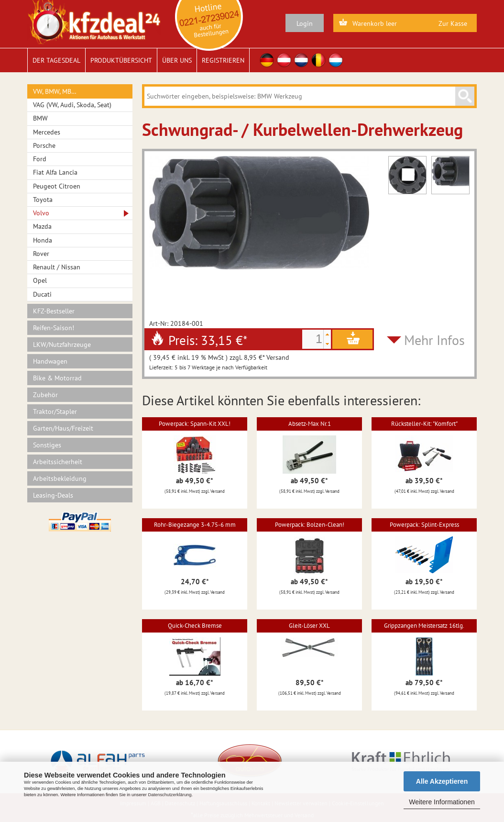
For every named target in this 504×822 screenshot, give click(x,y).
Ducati (42, 294)
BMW (40, 118)
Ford (40, 159)
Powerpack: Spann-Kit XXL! (195, 424)
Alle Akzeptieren (442, 781)
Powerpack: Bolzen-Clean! (310, 525)
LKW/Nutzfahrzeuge (62, 344)
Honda (43, 240)
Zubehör (45, 395)
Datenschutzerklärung (170, 795)
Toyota (43, 200)
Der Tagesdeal (56, 60)
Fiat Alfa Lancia (55, 172)
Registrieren (223, 60)
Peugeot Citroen (57, 186)
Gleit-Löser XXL (309, 626)
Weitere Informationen (442, 802)
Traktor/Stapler (55, 411)
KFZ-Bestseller (54, 311)
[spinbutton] (313, 339)
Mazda (42, 226)
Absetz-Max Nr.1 (310, 424)
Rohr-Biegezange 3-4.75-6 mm (195, 525)
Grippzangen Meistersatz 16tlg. (424, 626)
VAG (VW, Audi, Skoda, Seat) (72, 105)
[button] (327, 334)
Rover (41, 254)
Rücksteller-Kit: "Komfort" (424, 424)
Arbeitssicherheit (58, 462)
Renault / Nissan (57, 267)
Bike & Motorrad (57, 378)
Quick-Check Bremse (195, 626)
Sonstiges (47, 445)
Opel (40, 280)
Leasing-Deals (53, 495)
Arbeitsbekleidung (60, 478)
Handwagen (50, 361)
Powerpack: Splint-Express (424, 525)
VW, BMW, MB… (55, 91)
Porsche (44, 145)
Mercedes (47, 132)
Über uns (177, 60)
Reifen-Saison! (54, 328)
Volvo (41, 213)
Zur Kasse (453, 23)
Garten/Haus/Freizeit (63, 428)
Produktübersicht (121, 60)
